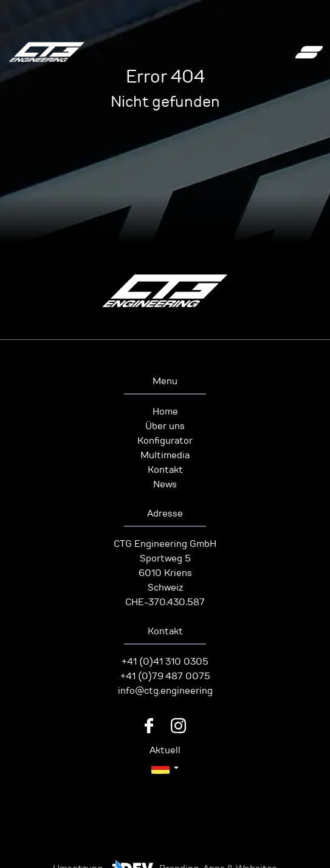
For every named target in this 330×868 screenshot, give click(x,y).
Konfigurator (165, 441)
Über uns (165, 426)
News (165, 484)
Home (165, 412)
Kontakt (165, 470)
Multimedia (165, 455)
